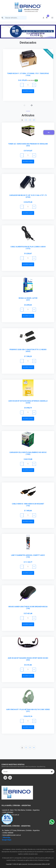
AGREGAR (28, 91)
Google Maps (7, 840)
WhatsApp (6, 837)
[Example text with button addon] (28, 85)
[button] (4, 32)
